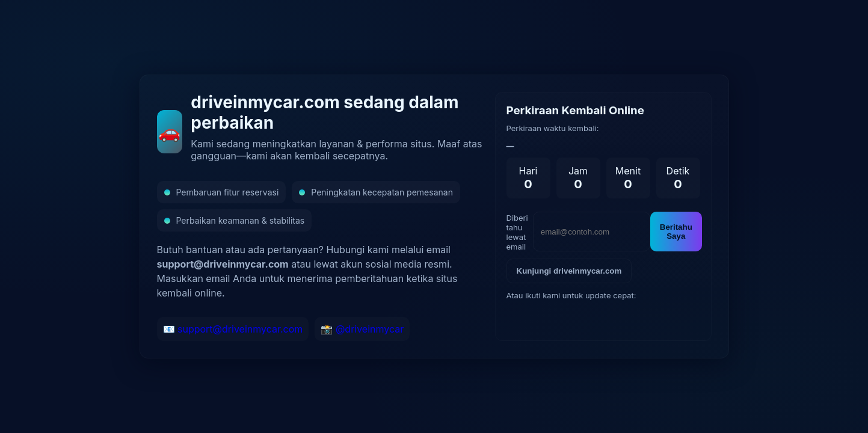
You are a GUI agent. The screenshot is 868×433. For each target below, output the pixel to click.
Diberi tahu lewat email (517, 232)
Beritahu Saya (676, 232)
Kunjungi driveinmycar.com (569, 271)
